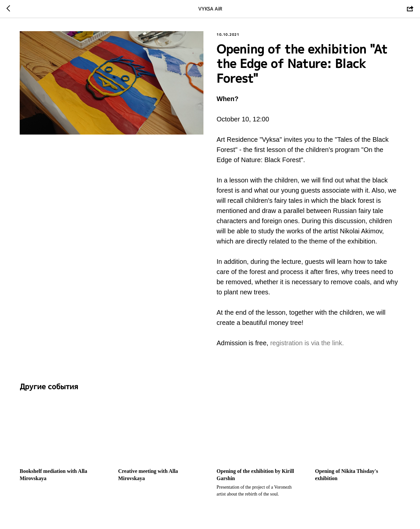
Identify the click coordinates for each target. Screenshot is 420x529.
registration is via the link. (307, 343)
